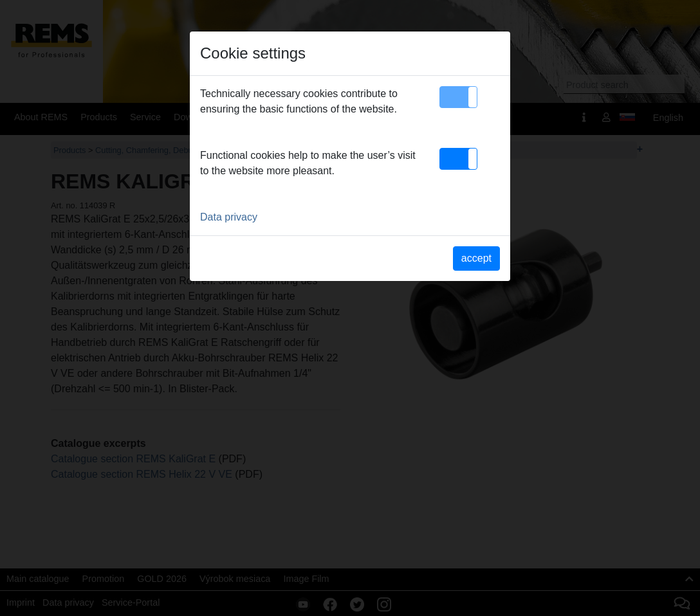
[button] (458, 97)
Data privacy (229, 217)
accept (476, 258)
